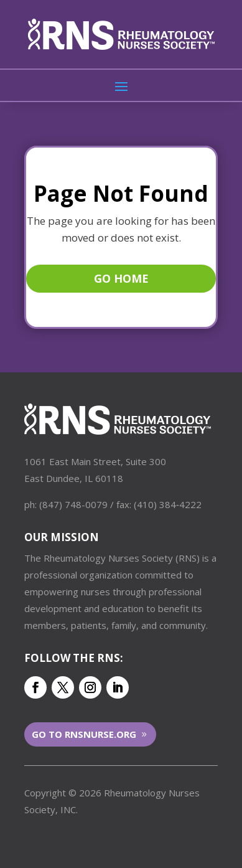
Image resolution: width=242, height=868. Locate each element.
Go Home (121, 278)
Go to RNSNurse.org (84, 734)
